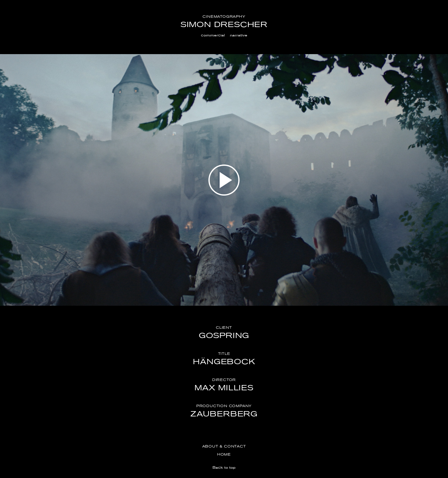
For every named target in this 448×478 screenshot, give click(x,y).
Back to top (224, 467)
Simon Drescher (224, 24)
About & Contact (224, 446)
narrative (239, 35)
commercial (213, 35)
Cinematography (224, 16)
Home (224, 454)
